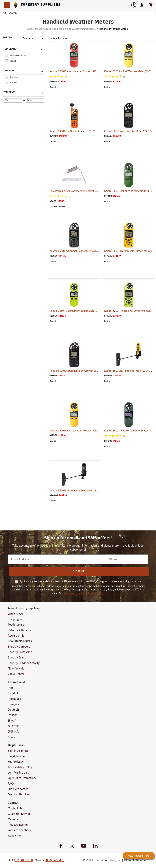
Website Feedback (20, 830)
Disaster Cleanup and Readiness (46, 29)
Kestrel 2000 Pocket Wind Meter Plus (130, 191)
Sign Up (79, 572)
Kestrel (53, 87)
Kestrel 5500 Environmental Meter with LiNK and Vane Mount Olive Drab (95, 491)
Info (10, 688)
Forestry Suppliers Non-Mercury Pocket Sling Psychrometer (88, 191)
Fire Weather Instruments (81, 29)
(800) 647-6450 (55, 860)
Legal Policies (17, 756)
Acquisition (15, 836)
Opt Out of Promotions (22, 778)
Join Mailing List (18, 773)
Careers (13, 819)
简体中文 (13, 726)
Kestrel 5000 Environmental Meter (128, 131)
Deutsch (13, 710)
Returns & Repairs (19, 630)
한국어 (12, 737)
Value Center (16, 674)
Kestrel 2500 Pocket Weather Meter (74, 431)
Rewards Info (16, 636)
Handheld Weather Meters (114, 29)
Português (14, 699)
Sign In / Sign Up (18, 751)
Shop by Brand (17, 658)
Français (13, 704)
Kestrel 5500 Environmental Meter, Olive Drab (80, 251)
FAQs (11, 784)
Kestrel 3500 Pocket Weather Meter (129, 71)
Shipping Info (16, 619)
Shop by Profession (20, 652)
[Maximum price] (35, 100)
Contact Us (15, 808)
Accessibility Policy (20, 767)
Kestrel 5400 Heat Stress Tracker (73, 131)
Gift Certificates (18, 789)
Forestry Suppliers (57, 207)
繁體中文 (13, 731)
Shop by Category (19, 647)
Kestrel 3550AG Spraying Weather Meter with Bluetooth (85, 311)
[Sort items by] (33, 38)
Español (13, 693)
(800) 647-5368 (23, 860)
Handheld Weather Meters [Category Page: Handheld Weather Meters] (78, 22)
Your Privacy (16, 762)
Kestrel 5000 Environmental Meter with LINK (79, 371)
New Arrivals (16, 669)
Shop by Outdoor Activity (24, 663)
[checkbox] (6, 55)
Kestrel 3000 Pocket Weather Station (75, 71)
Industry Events (18, 825)
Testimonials (16, 625)
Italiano (13, 715)
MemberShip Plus (19, 794)
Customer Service (19, 814)
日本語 (12, 721)
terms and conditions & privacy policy (84, 593)
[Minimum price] (13, 100)
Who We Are (16, 614)
